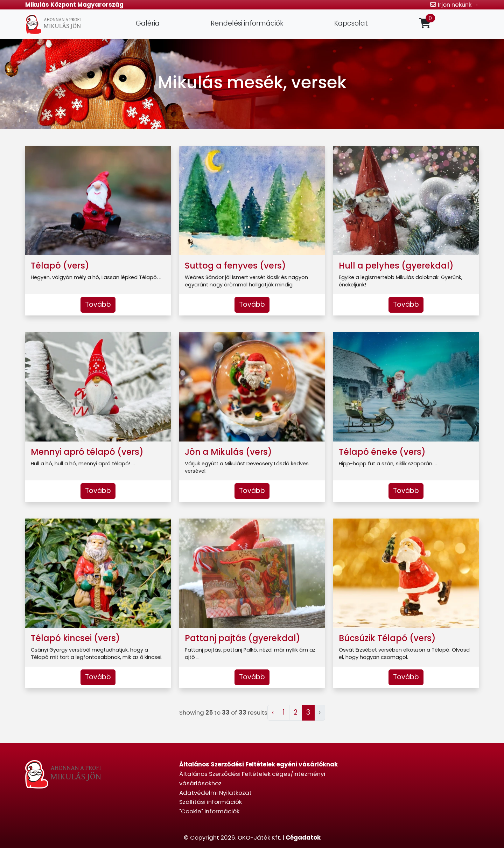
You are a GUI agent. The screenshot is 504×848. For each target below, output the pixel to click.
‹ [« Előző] (273, 712)
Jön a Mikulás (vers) (228, 452)
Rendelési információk (247, 23)
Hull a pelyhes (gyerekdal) (396, 266)
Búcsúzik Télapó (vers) (387, 638)
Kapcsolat (351, 23)
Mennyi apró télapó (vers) (87, 452)
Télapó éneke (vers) (382, 452)
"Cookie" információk (209, 811)
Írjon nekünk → (454, 5)
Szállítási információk (211, 802)
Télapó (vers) (60, 266)
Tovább (98, 304)
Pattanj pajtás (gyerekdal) (243, 638)
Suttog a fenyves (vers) (235, 266)
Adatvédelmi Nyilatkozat (215, 793)
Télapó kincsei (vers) (75, 638)
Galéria (148, 23)
